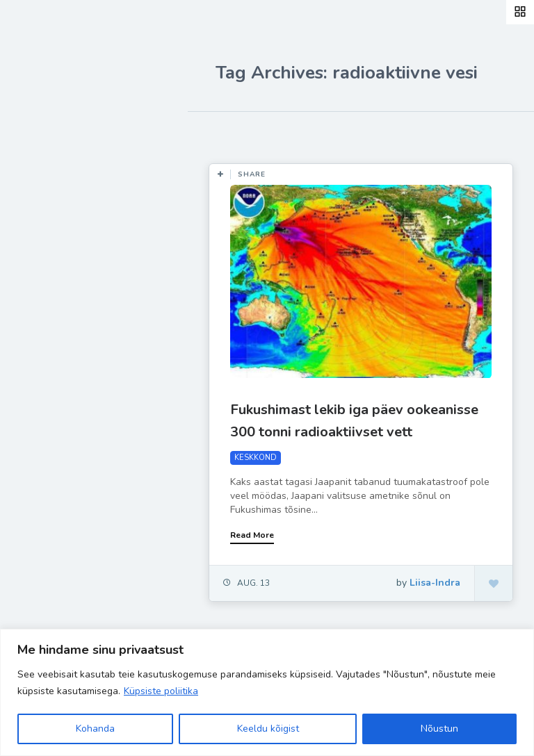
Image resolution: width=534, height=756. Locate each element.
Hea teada (58, 339)
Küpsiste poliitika (161, 691)
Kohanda (95, 729)
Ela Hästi (54, 274)
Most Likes (236, 132)
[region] (267, 692)
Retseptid (56, 209)
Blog (42, 177)
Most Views (314, 132)
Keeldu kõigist (268, 729)
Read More (252, 535)
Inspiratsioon (65, 242)
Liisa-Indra (57, 307)
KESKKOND (256, 458)
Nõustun (439, 729)
